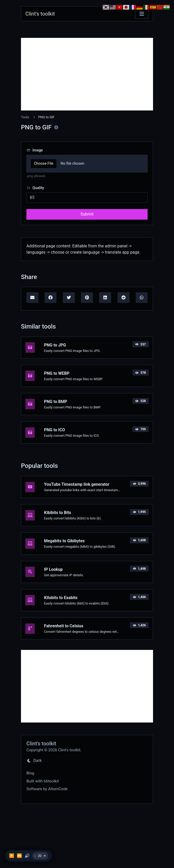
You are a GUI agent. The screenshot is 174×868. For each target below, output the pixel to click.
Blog (30, 773)
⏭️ (19, 856)
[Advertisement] (87, 74)
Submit (87, 214)
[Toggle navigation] (142, 14)
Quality (35, 188)
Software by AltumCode (47, 789)
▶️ (12, 856)
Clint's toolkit (40, 14)
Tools (25, 117)
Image (35, 150)
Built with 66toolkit (43, 781)
